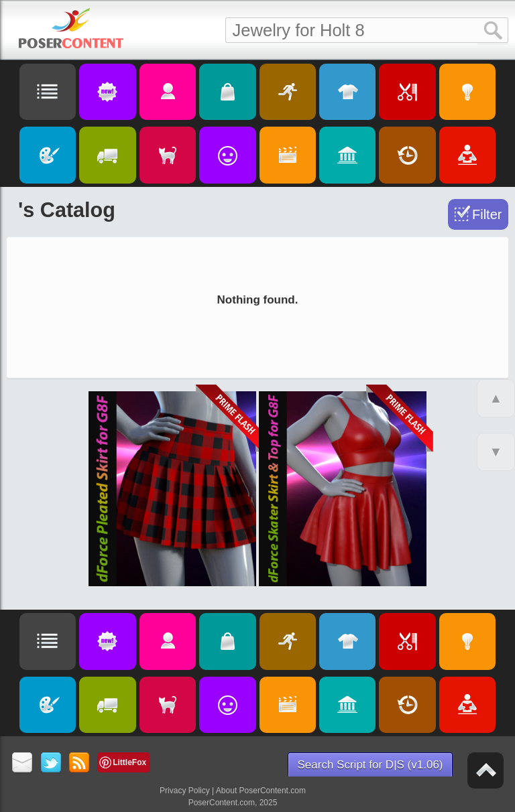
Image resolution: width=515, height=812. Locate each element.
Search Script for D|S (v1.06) (370, 765)
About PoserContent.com (261, 791)
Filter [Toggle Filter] (487, 214)
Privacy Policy (185, 791)
